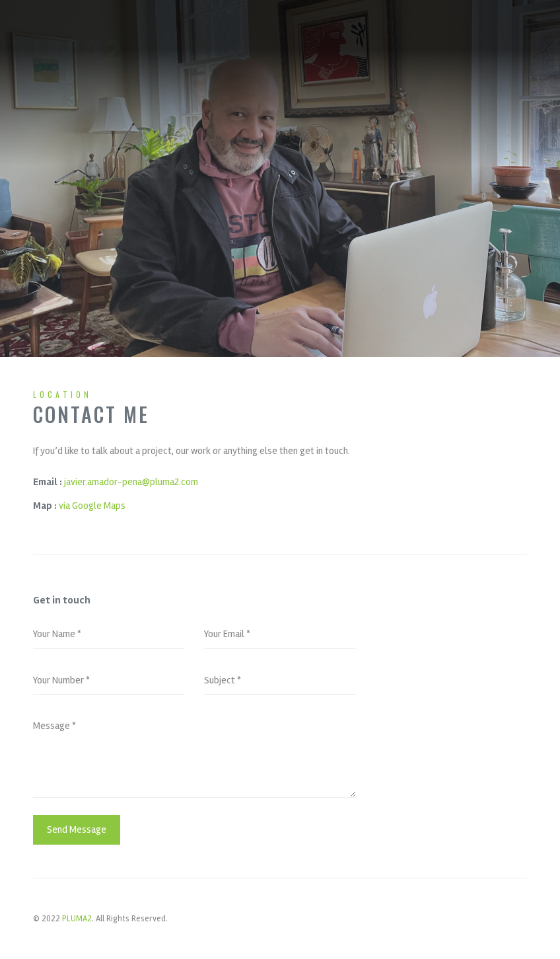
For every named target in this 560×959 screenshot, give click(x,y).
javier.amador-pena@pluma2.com (131, 482)
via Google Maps (92, 506)
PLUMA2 (77, 919)
